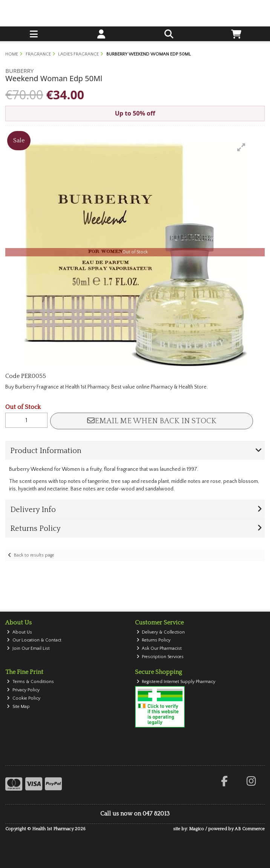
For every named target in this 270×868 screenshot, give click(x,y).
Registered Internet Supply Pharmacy (176, 682)
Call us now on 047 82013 (135, 814)
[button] (241, 147)
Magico (196, 829)
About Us (19, 632)
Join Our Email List (28, 648)
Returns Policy (154, 640)
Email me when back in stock (152, 421)
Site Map (18, 707)
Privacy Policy (23, 690)
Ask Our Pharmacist (159, 648)
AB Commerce (250, 829)
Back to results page (34, 555)
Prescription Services (160, 657)
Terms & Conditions (30, 682)
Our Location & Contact (34, 640)
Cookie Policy (24, 698)
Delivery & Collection (161, 632)
